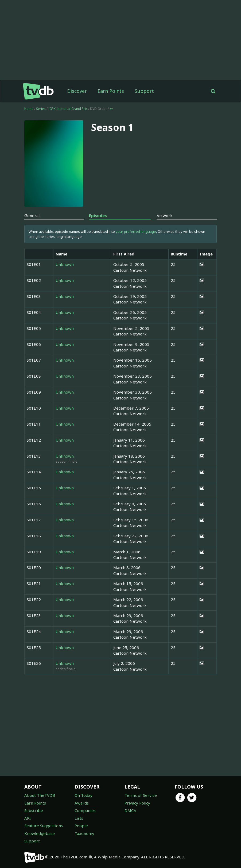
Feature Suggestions (44, 826)
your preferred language (136, 231)
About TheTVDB (40, 795)
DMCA (130, 810)
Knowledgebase (40, 833)
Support (144, 91)
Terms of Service (141, 795)
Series (41, 109)
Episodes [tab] (98, 215)
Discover (77, 91)
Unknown (65, 264)
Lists (79, 818)
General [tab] (32, 215)
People (81, 826)
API (28, 818)
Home (29, 109)
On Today (83, 795)
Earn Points (111, 91)
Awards (82, 803)
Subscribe (34, 810)
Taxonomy (84, 833)
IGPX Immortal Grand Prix (68, 109)
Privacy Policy (137, 803)
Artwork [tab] (165, 215)
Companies (85, 810)
